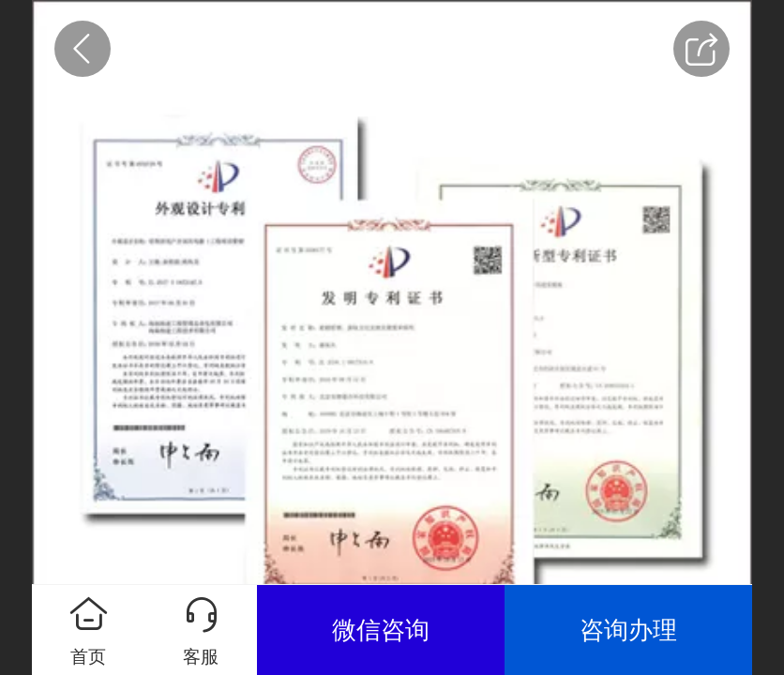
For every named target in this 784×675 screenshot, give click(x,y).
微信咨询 (381, 630)
